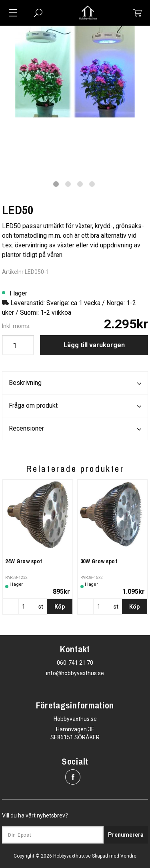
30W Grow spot (99, 561)
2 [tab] (68, 184)
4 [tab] (92, 184)
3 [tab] (80, 184)
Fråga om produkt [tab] (75, 406)
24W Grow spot (24, 561)
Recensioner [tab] (75, 429)
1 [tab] (56, 184)
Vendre (128, 856)
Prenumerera (126, 835)
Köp (60, 607)
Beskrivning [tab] (75, 383)
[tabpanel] (75, 72)
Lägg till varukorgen (94, 345)
